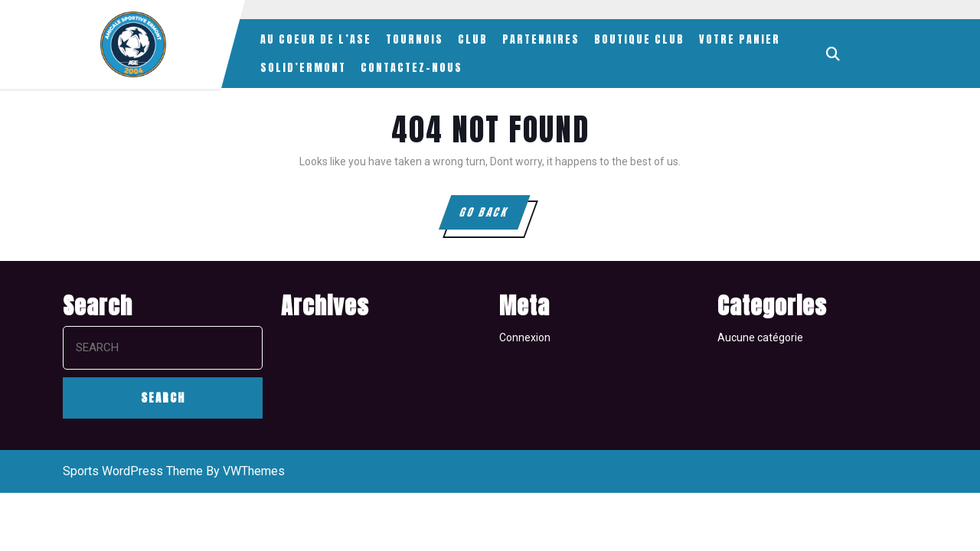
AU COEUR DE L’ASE (316, 39)
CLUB (473, 39)
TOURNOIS (415, 39)
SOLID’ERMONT (303, 68)
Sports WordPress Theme (133, 471)
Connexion (525, 337)
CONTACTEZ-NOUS (412, 68)
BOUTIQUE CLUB (639, 39)
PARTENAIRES (541, 39)
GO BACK (493, 217)
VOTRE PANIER (740, 39)
